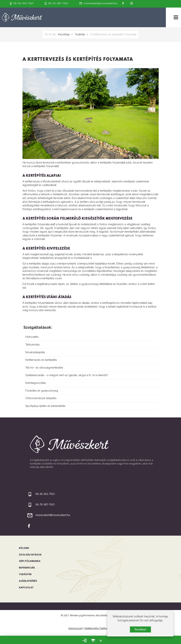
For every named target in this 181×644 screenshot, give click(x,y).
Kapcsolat (26, 588)
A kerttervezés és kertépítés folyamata (78, 60)
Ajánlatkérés (28, 581)
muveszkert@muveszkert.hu (53, 515)
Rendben (140, 630)
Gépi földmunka (30, 561)
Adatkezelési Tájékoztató (98, 628)
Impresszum (76, 628)
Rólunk (24, 548)
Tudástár (80, 34)
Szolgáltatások (30, 555)
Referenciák (27, 568)
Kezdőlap (64, 34)
